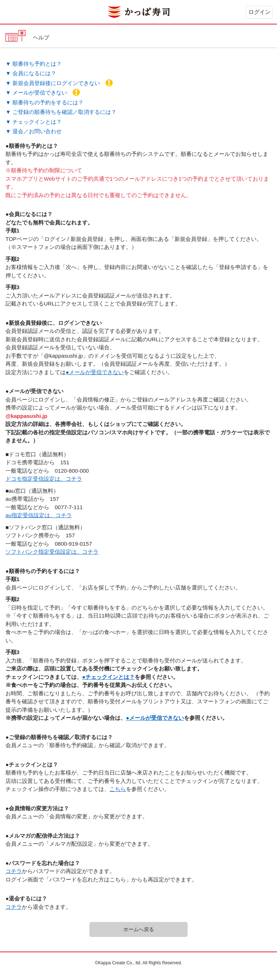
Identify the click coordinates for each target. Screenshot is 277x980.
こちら (118, 789)
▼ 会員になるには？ (31, 73)
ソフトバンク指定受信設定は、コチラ (52, 552)
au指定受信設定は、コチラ (39, 515)
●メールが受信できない (95, 372)
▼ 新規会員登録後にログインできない (59, 83)
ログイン (259, 12)
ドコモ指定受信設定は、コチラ (44, 479)
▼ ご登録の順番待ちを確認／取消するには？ (61, 112)
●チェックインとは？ (108, 677)
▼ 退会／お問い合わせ (34, 131)
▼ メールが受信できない (43, 93)
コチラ (14, 871)
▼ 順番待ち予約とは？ (34, 64)
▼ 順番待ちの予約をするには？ (45, 102)
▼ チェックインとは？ (34, 122)
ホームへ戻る (139, 929)
